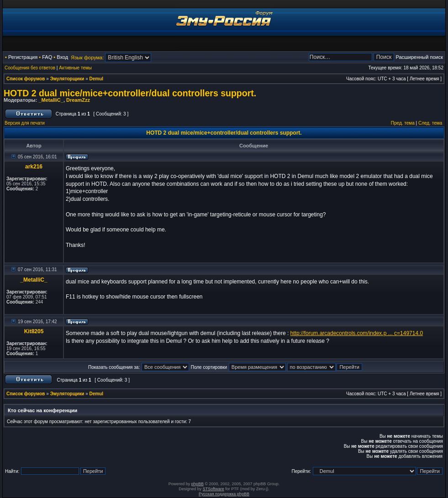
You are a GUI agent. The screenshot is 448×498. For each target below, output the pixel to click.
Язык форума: (87, 58)
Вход (62, 57)
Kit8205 (34, 331)
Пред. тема (403, 123)
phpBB (198, 484)
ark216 (34, 167)
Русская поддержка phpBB (224, 494)
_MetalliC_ (51, 100)
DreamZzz (78, 100)
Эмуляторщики (67, 79)
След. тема (430, 123)
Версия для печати (25, 123)
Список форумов (26, 79)
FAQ (47, 57)
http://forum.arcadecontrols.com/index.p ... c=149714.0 (357, 333)
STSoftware (213, 489)
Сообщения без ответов (30, 68)
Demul (97, 79)
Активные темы (75, 68)
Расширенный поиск (419, 57)
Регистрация (23, 57)
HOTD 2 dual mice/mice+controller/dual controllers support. (130, 93)
